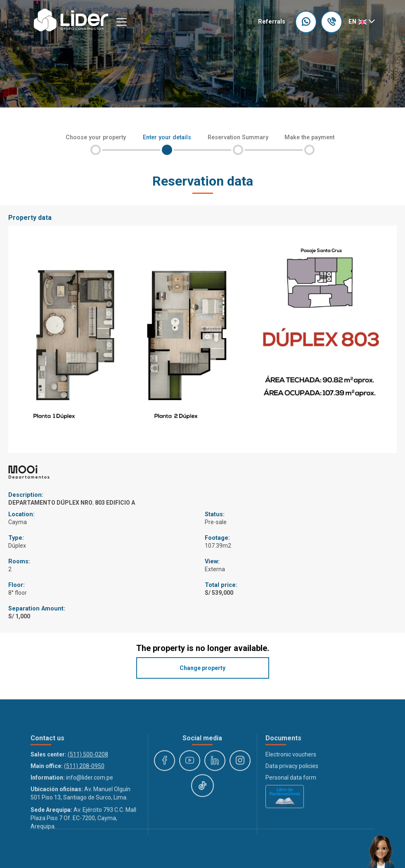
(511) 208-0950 (84, 803)
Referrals (272, 22)
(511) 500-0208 (88, 792)
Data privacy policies (292, 803)
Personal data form (291, 815)
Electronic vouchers (291, 792)
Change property (202, 668)
